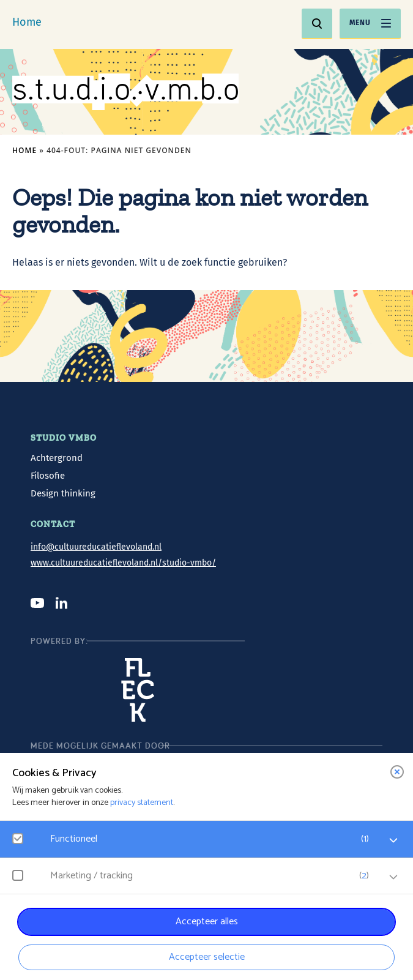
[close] (397, 772)
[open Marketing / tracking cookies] (393, 877)
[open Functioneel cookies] (393, 840)
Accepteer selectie (207, 957)
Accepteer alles (207, 922)
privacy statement (142, 803)
